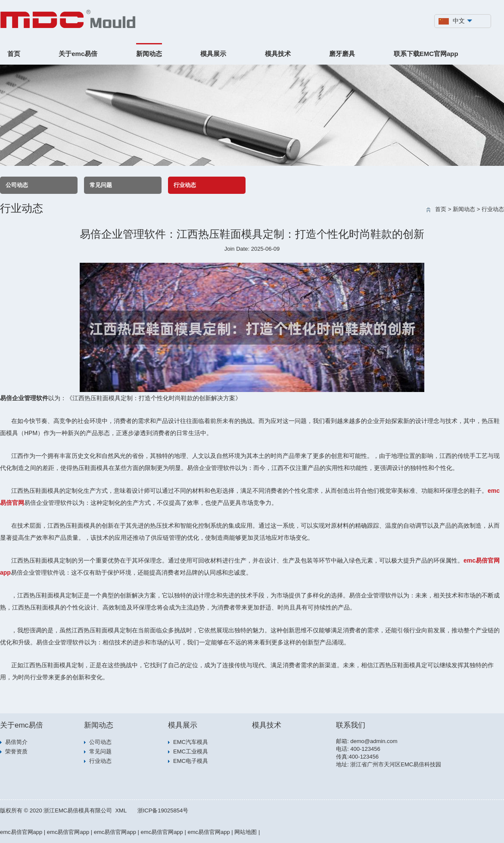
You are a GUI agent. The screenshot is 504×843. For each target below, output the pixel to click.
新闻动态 (149, 54)
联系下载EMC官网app (426, 54)
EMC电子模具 (191, 761)
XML (121, 810)
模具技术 (278, 54)
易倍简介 (16, 742)
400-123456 (365, 749)
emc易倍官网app (21, 832)
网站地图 (246, 832)
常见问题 (101, 185)
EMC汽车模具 (191, 742)
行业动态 (185, 185)
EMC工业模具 (191, 751)
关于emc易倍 (78, 54)
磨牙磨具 (342, 54)
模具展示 (213, 54)
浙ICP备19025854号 (163, 810)
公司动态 (17, 185)
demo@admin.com (374, 741)
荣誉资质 (16, 751)
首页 (14, 54)
